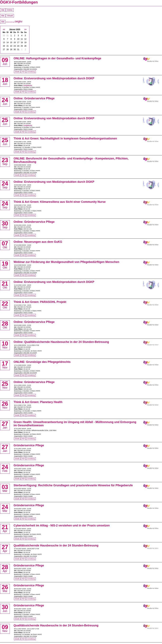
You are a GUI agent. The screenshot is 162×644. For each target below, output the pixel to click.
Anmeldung (31, 72)
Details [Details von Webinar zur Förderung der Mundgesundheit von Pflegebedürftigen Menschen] (17, 275)
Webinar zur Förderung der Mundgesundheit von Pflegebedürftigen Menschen (66, 262)
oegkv (19, 21)
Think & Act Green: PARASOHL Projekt (40, 302)
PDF (23, 72)
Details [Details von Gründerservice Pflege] (17, 459)
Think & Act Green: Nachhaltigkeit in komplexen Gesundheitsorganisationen (65, 139)
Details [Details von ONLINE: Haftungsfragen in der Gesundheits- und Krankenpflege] (17, 72)
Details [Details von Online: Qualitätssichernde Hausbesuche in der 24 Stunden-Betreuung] (17, 355)
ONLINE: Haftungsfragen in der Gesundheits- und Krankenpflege (57, 58)
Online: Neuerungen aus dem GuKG (38, 242)
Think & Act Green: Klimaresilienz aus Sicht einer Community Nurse (60, 202)
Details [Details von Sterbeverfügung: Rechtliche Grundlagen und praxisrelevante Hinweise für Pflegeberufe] (17, 499)
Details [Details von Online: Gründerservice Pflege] (17, 112)
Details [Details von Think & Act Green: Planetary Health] (17, 415)
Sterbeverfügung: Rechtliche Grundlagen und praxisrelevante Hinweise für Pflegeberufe (73, 485)
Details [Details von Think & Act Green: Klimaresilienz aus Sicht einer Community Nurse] (17, 215)
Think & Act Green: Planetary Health (38, 402)
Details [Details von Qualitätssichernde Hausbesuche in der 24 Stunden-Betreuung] (17, 559)
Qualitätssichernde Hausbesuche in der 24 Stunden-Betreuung (56, 545)
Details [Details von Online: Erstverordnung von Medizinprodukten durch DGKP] (17, 92)
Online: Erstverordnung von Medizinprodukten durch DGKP (54, 78)
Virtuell (10, 16)
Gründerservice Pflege (29, 445)
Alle (3, 10)
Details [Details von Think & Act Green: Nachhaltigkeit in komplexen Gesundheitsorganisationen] (17, 152)
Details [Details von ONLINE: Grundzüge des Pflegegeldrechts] (17, 375)
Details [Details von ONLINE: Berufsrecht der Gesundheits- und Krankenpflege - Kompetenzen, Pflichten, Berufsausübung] (17, 175)
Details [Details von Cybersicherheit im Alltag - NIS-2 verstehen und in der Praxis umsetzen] (17, 539)
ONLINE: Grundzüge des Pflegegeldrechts (42, 362)
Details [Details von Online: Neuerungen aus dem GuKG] (17, 255)
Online (10, 10)
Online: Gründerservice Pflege (34, 98)
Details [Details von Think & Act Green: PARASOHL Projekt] (17, 315)
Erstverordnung (10, 22)
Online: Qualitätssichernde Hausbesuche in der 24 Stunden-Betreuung (61, 342)
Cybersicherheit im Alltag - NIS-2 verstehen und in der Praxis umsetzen (62, 525)
